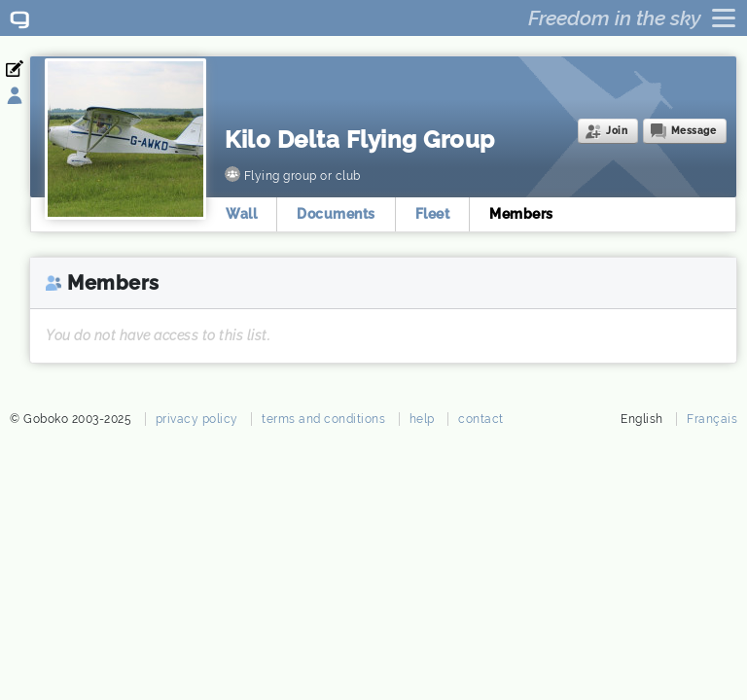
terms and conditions (323, 419)
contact (481, 419)
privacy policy (197, 419)
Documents (336, 214)
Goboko (19, 18)
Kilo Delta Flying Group (360, 140)
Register (27, 69)
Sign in (27, 96)
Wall (241, 214)
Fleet (433, 214)
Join (617, 131)
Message (694, 131)
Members (521, 214)
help (422, 419)
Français (712, 419)
